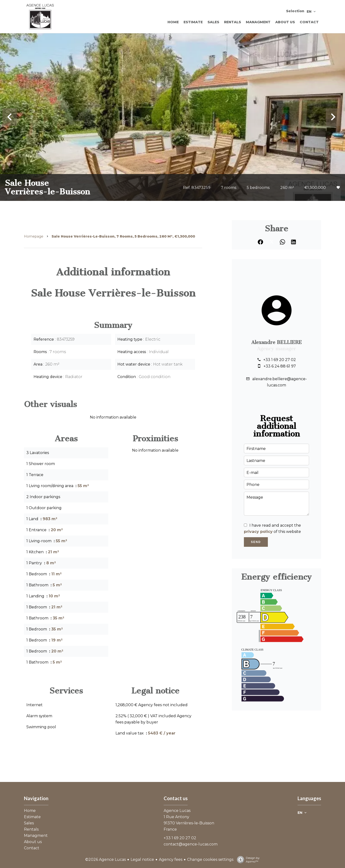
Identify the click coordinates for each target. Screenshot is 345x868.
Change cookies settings (210, 859)
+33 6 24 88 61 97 (280, 366)
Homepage (34, 236)
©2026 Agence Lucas (106, 859)
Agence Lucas (177, 811)
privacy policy (258, 532)
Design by (247, 860)
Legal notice (142, 859)
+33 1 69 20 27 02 (280, 360)
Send (256, 542)
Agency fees (171, 859)
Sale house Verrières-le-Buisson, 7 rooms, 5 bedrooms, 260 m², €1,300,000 (123, 236)
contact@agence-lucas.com (191, 844)
